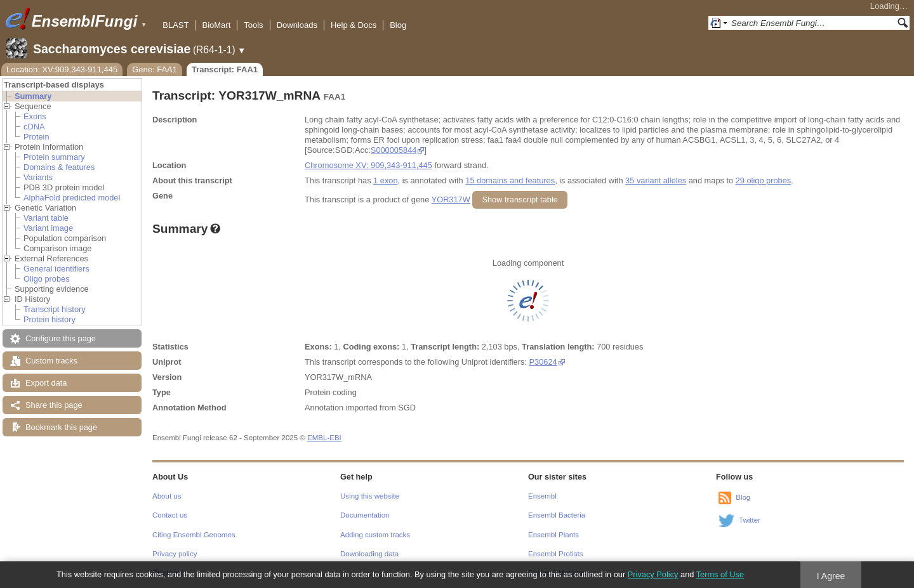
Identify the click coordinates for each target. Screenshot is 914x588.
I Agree (831, 576)
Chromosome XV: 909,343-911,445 (368, 165)
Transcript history (55, 309)
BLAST (176, 25)
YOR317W (451, 199)
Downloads (297, 25)
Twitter (750, 520)
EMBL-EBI (324, 438)
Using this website (370, 496)
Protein (36, 137)
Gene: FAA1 (155, 69)
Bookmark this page (61, 427)
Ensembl (542, 496)
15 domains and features (510, 180)
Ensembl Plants (553, 535)
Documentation (365, 515)
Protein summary (54, 157)
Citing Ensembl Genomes (194, 535)
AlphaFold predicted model (72, 198)
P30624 (543, 362)
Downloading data (369, 554)
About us (167, 496)
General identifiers (56, 269)
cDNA (34, 127)
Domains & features (59, 167)
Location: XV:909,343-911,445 (62, 69)
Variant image (48, 228)
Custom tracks (51, 361)
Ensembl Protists (555, 554)
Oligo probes (47, 279)
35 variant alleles (656, 180)
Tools (253, 25)
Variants (38, 177)
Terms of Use (720, 574)
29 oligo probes (764, 180)
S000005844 (394, 150)
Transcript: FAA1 (225, 69)
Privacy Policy (653, 574)
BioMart (216, 25)
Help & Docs (354, 25)
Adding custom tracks (375, 535)
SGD (407, 408)
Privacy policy (175, 554)
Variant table (46, 218)
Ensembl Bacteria (557, 515)
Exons (35, 116)
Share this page (54, 405)
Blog (398, 25)
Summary (33, 96)
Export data (46, 383)
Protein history (50, 319)
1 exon (385, 180)
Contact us (170, 515)
